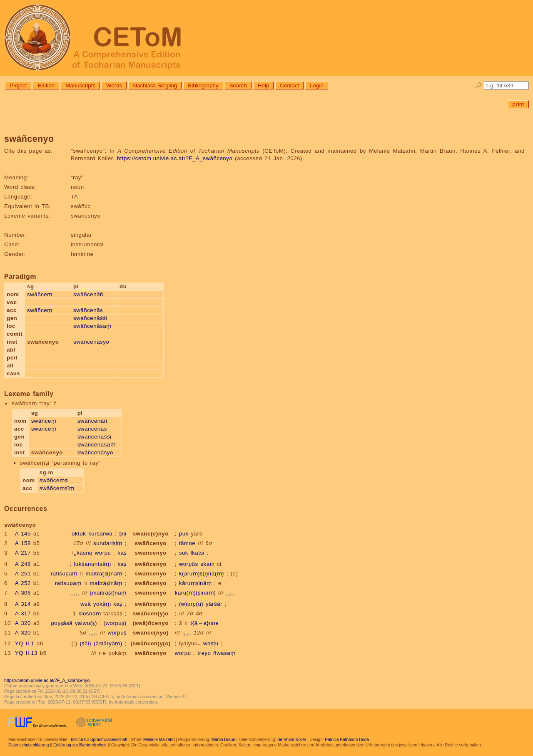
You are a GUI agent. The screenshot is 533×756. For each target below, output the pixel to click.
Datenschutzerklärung (29, 745)
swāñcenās (88, 310)
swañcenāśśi (90, 318)
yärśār (214, 604)
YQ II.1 (25, 643)
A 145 (23, 534)
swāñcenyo (151, 543)
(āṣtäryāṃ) (108, 643)
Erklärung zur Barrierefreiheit (80, 745)
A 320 (23, 623)
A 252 (23, 583)
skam (207, 564)
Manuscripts (80, 86)
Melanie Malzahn (159, 740)
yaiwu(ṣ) (86, 623)
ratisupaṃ (64, 574)
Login (317, 86)
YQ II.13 (26, 653)
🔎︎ (479, 86)
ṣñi (123, 534)
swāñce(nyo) (151, 633)
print (518, 104)
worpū (103, 553)
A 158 (23, 543)
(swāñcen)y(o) (151, 643)
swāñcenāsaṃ (92, 326)
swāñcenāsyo (91, 342)
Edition (46, 86)
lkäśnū (82, 553)
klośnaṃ (90, 613)
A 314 (23, 604)
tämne (187, 543)
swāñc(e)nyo (151, 534)
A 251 (23, 574)
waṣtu (211, 643)
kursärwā (100, 534)
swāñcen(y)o (151, 613)
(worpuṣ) (115, 623)
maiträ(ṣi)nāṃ (104, 574)
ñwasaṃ (224, 653)
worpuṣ (117, 633)
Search (238, 86)
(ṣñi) (85, 643)
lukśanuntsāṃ (92, 564)
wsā (86, 604)
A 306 (23, 593)
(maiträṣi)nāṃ (108, 593)
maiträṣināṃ (106, 583)
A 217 (23, 553)
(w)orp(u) (191, 604)
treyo (204, 653)
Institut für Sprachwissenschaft (99, 740)
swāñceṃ (40, 294)
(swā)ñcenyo (151, 623)
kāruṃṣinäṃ (196, 583)
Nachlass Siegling (155, 86)
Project (18, 86)
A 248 (23, 564)
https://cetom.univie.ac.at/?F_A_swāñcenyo (175, 158)
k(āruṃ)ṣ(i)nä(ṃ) (202, 574)
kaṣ (122, 553)
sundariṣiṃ (108, 543)
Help (263, 86)
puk (184, 534)
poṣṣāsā (62, 623)
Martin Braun (223, 740)
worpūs (189, 564)
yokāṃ (102, 604)
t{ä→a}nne (205, 623)
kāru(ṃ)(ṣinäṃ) (195, 593)
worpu (183, 653)
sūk (184, 553)
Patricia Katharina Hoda (347, 740)
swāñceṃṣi (54, 480)
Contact (289, 86)
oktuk (79, 534)
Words (114, 86)
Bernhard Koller (292, 740)
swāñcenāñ (88, 294)
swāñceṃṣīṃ (57, 488)
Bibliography (203, 86)
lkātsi (198, 553)
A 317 (23, 613)
